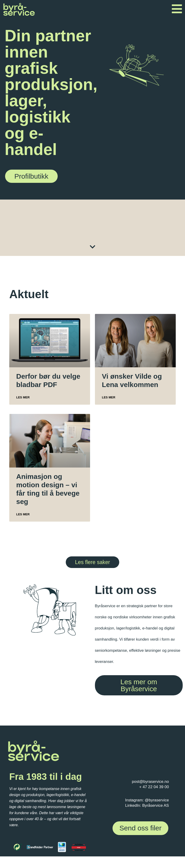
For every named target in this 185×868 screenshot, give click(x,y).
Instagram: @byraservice (147, 800)
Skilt (47, 226)
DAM (138, 226)
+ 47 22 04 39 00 (154, 787)
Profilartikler (37, 226)
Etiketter (105, 226)
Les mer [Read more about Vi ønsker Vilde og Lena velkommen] (109, 397)
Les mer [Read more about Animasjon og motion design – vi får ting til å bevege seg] (23, 514)
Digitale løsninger (88, 229)
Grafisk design (122, 229)
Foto (155, 230)
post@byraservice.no (150, 782)
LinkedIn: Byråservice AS (147, 805)
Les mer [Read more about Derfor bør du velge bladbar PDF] (23, 397)
